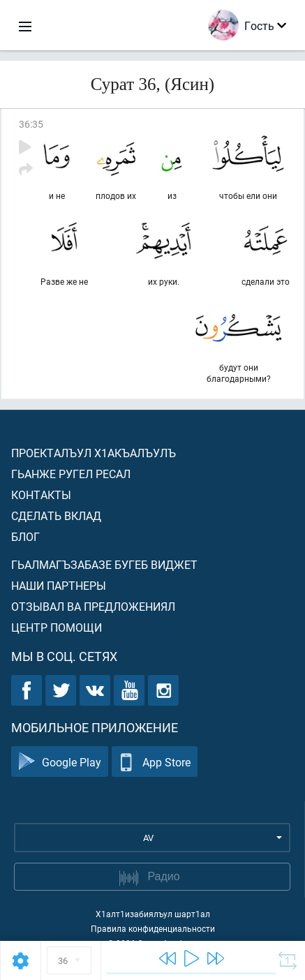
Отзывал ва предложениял (93, 606)
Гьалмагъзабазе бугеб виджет (104, 564)
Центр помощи (57, 627)
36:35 (31, 124)
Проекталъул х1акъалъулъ (94, 453)
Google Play (60, 762)
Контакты (41, 495)
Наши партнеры (59, 585)
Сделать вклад (56, 515)
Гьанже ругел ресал (71, 474)
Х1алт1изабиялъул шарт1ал (153, 914)
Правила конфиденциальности (153, 928)
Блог (25, 536)
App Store (155, 762)
